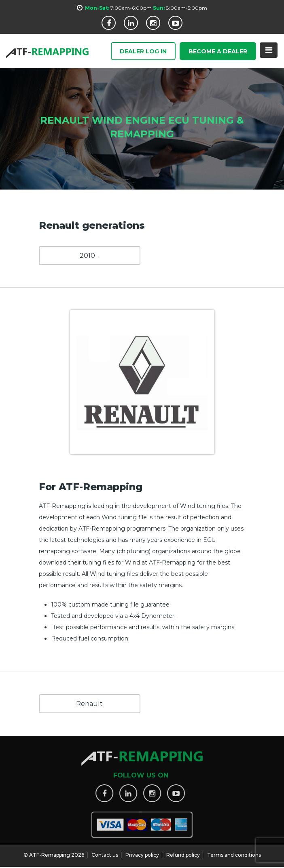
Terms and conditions (234, 852)
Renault (89, 704)
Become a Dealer (218, 52)
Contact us (105, 852)
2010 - (89, 256)
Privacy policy (142, 852)
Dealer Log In (143, 52)
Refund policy (183, 852)
